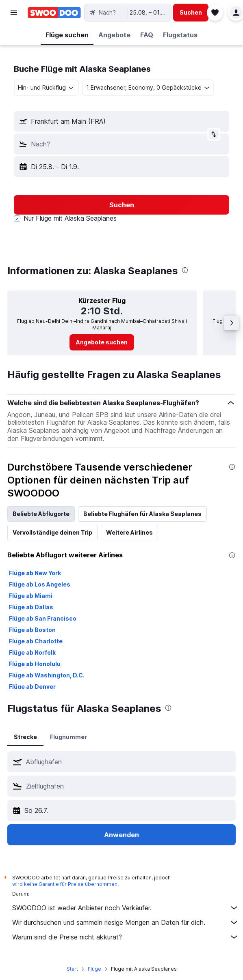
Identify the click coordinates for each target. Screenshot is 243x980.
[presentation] (185, 270)
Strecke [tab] (25, 737)
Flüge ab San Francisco (43, 618)
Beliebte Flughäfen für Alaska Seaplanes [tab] (142, 514)
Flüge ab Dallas (31, 607)
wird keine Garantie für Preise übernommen (65, 884)
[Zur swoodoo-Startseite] (54, 13)
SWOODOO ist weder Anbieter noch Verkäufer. (126, 908)
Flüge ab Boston (32, 630)
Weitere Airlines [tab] (129, 532)
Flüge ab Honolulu (35, 664)
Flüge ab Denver (32, 687)
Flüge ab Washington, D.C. (47, 675)
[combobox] (46, 88)
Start (72, 969)
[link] (102, 342)
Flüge (94, 969)
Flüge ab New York (35, 573)
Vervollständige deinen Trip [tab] (52, 532)
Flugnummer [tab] (68, 737)
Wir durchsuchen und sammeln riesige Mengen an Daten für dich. (126, 922)
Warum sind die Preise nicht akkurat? (126, 937)
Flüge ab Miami (31, 596)
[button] (14, 13)
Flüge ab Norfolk (32, 652)
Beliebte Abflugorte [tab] (41, 514)
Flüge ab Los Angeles (40, 584)
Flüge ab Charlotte (36, 641)
